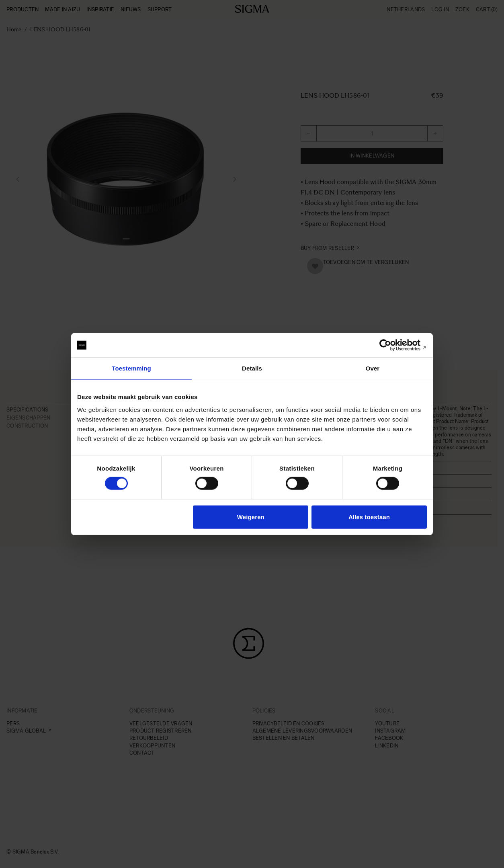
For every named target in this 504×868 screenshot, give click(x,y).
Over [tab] (373, 368)
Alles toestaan (369, 517)
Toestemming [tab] (131, 368)
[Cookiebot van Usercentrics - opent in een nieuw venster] (392, 345)
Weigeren (251, 517)
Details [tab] (252, 368)
